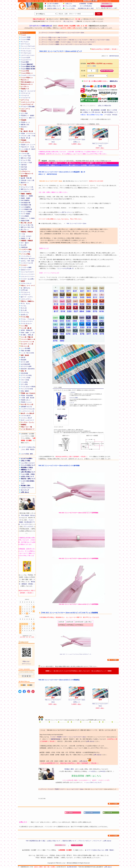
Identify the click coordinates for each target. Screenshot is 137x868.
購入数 (83, 71)
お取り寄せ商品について (28, 472)
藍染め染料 (24, 369)
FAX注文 (115, 115)
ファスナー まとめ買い (28, 279)
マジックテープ (26, 524)
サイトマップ (25, 490)
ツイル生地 (24, 382)
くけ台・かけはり (26, 236)
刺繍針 (27, 333)
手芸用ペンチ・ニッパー (28, 145)
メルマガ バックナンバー (27, 488)
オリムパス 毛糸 (26, 160)
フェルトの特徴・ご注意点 (28, 474)
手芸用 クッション (26, 402)
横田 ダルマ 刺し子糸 (27, 227)
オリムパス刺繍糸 (26, 212)
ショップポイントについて (28, 463)
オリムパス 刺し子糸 (27, 225)
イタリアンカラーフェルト (28, 55)
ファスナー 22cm (66, 42)
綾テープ (24, 297)
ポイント (112, 8)
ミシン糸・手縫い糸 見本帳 (27, 353)
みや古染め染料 (26, 364)
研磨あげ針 (29, 330)
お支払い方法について (54, 6)
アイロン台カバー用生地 (28, 387)
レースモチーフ (26, 191)
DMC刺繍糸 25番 (26, 205)
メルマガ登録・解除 (27, 454)
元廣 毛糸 (24, 165)
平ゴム (23, 303)
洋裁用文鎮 (24, 247)
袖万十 (27, 243)
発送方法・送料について (28, 479)
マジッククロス (28, 526)
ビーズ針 (32, 333)
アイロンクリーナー (27, 321)
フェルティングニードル (28, 75)
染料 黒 (23, 357)
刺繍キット (24, 196)
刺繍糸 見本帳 (25, 221)
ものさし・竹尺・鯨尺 (28, 261)
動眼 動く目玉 (25, 125)
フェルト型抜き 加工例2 (28, 69)
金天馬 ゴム (24, 315)
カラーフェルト (26, 44)
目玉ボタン (24, 127)
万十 (22, 243)
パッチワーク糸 (26, 252)
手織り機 (29, 178)
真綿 (28, 398)
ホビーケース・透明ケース (28, 118)
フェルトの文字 (26, 58)
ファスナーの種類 (26, 267)
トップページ (43, 37)
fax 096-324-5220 (72, 867)
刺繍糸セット (24, 218)
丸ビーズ (24, 91)
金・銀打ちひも (26, 288)
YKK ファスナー (63, 37)
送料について (86, 110)
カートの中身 (113, 110)
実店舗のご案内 (26, 485)
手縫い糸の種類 (26, 351)
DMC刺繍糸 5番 (26, 203)
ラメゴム (24, 306)
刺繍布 (23, 198)
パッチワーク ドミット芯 (27, 411)
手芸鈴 (23, 133)
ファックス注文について (28, 465)
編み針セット (25, 182)
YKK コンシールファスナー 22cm (100, 40)
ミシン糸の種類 (26, 348)
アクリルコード (26, 292)
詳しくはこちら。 (69, 21)
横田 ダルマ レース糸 (27, 189)
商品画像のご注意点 (27, 467)
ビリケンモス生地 (26, 375)
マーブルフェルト (26, 53)
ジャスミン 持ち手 (26, 418)
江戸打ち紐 (24, 290)
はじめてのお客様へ (53, 4)
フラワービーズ (26, 93)
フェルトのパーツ (26, 60)
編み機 (23, 178)
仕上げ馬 (24, 245)
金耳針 (23, 330)
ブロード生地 (25, 380)
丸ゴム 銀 (24, 310)
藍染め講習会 (31, 369)
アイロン (24, 319)
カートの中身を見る (86, 6)
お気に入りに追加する (88, 106)
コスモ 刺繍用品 (26, 207)
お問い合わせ (25, 492)
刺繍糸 (21, 522)
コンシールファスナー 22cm (83, 44)
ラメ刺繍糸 (32, 218)
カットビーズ (31, 91)
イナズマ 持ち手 (26, 416)
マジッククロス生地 (27, 389)
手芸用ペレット (26, 122)
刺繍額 (31, 196)
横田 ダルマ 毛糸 (26, 158)
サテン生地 (24, 384)
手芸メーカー (52, 37)
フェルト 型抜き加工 (27, 64)
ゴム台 (32, 147)
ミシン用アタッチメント (65, 212)
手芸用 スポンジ (26, 400)
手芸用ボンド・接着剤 (28, 115)
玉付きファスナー (26, 270)
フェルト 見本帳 (26, 37)
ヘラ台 (23, 234)
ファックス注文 (70, 8)
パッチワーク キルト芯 (28, 409)
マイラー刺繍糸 (26, 214)
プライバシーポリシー (85, 841)
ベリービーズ (25, 95)
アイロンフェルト (26, 51)
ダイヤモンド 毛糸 (26, 162)
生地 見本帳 (24, 373)
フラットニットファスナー (28, 274)
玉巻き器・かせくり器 (28, 180)
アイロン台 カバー (26, 324)
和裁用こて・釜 (26, 238)
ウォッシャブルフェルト (28, 46)
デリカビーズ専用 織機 (28, 107)
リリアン (30, 297)
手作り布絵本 (25, 515)
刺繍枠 (28, 198)
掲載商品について (26, 470)
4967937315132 (114, 56)
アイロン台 (31, 319)
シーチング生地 (26, 378)
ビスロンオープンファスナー (28, 277)
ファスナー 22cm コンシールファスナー (84, 42)
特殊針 (23, 333)
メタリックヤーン (26, 299)
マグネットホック (26, 283)
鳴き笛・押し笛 (26, 138)
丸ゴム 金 (24, 308)
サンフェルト (25, 42)
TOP (27, 841)
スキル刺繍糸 (25, 216)
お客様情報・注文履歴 (86, 4)
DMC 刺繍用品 (25, 200)
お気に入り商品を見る (105, 106)
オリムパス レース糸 (27, 187)
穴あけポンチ (25, 147)
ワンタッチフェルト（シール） (28, 48)
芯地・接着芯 (25, 391)
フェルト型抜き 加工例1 (28, 66)
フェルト (31, 520)
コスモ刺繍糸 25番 (26, 209)
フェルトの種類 (26, 39)
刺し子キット (25, 229)
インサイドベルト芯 (27, 263)
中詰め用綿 (29, 395)
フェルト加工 (25, 62)
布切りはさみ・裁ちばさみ (28, 259)
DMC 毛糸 (24, 167)
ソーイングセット (26, 256)
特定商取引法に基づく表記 (86, 8)
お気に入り (69, 4)
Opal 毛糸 (24, 169)
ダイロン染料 (25, 362)
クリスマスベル (31, 133)
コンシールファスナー (28, 272)
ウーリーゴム (25, 312)
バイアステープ (26, 295)
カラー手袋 (24, 113)
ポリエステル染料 (26, 366)
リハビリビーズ (26, 98)
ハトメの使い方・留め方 (28, 149)
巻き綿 (32, 398)
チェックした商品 (71, 6)
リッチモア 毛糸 (26, 156)
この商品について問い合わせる (91, 112)
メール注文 (108, 115)
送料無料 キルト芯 (26, 407)
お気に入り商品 (26, 461)
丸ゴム (28, 303)
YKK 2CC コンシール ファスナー (79, 40)
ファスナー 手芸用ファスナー (59, 737)
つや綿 (23, 398)
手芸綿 (23, 395)
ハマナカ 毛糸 (25, 154)
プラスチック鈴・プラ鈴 (28, 136)
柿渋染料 (24, 360)
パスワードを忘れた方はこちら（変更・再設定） (100, 850)
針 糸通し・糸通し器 (27, 335)
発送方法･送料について (54, 8)
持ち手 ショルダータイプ (27, 420)
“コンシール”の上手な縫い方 (65, 268)
